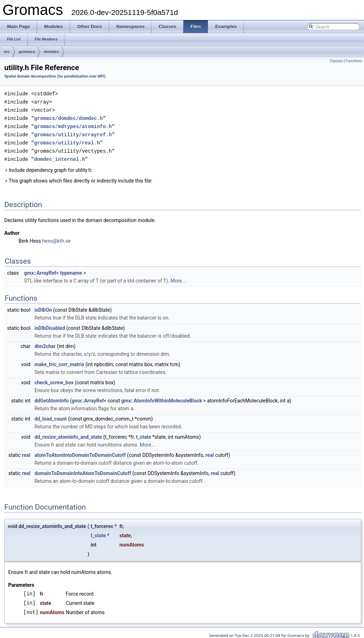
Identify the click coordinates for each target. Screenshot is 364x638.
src (7, 52)
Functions (354, 61)
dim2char (45, 343)
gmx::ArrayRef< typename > (55, 270)
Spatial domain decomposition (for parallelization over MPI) (55, 76)
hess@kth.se (57, 238)
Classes (336, 61)
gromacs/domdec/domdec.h (68, 117)
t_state (143, 434)
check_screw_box (54, 379)
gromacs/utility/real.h (67, 140)
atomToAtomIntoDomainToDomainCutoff (80, 452)
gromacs (27, 52)
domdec (51, 52)
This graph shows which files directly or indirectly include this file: (78, 178)
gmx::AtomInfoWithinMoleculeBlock (162, 397)
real (26, 452)
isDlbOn (43, 307)
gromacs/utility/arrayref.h (73, 133)
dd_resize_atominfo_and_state (68, 434)
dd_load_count (51, 416)
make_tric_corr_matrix (59, 361)
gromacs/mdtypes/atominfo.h (73, 125)
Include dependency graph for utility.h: (48, 167)
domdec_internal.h (60, 156)
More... (178, 278)
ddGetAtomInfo (52, 397)
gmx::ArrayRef (88, 397)
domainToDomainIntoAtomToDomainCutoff (83, 470)
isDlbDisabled (50, 325)
